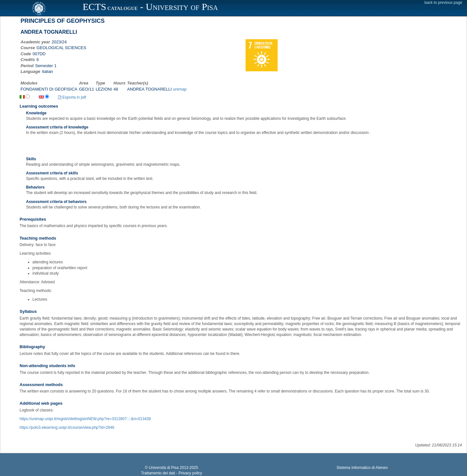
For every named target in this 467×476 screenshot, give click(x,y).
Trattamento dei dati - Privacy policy (171, 473)
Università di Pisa (164, 468)
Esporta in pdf (72, 97)
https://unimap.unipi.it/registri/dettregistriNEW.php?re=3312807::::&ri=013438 (85, 419)
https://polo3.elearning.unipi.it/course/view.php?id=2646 (67, 428)
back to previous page (443, 3)
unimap (180, 89)
